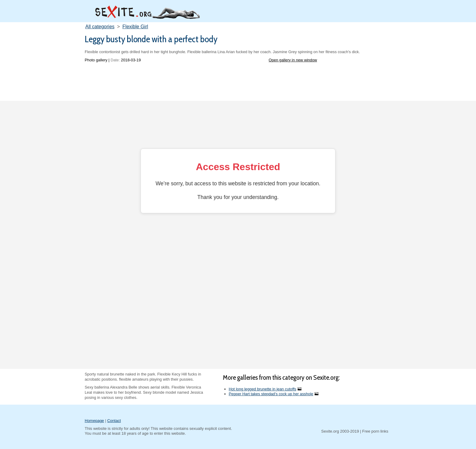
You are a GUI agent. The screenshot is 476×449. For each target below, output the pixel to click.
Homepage (94, 421)
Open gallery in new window (293, 60)
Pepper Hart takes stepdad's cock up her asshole (271, 394)
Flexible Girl (135, 27)
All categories (100, 27)
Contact (114, 421)
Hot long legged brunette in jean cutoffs (263, 389)
